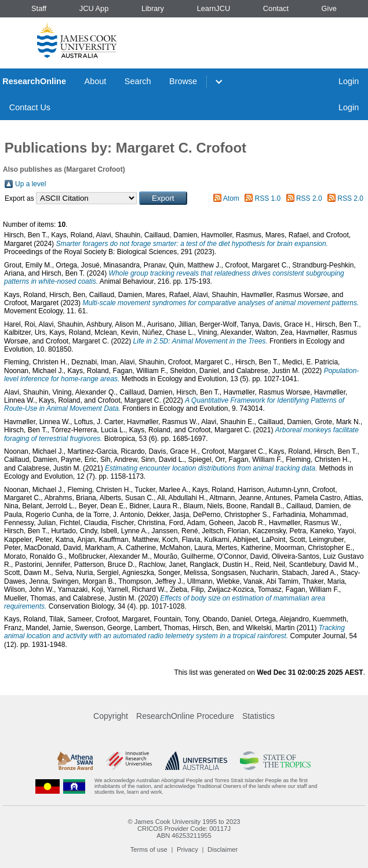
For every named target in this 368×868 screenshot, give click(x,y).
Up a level (30, 184)
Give (329, 8)
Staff (39, 8)
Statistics (258, 716)
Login (349, 81)
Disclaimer (223, 849)
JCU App (94, 8)
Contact (276, 8)
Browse (183, 81)
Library (153, 8)
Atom (231, 198)
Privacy (187, 849)
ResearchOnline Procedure (185, 716)
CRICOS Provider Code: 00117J (184, 829)
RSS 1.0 (268, 198)
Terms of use (149, 849)
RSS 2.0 (309, 198)
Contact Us (30, 107)
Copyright (111, 716)
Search (138, 81)
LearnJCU (214, 8)
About (96, 81)
